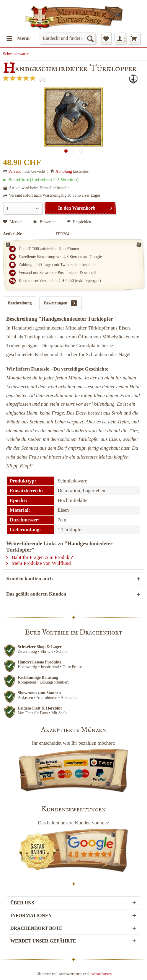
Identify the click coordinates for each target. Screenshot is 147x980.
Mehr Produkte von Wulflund (39, 563)
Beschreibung (20, 303)
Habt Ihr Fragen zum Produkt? (40, 557)
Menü (18, 37)
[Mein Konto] (120, 38)
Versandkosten (101, 974)
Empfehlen (79, 222)
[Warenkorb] (135, 38)
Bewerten (45, 222)
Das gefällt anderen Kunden (36, 594)
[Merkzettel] (106, 38)
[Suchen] (90, 38)
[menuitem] (18, 38)
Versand (15, 171)
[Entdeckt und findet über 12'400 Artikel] (68, 38)
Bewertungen (61, 303)
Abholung (64, 171)
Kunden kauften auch (30, 579)
